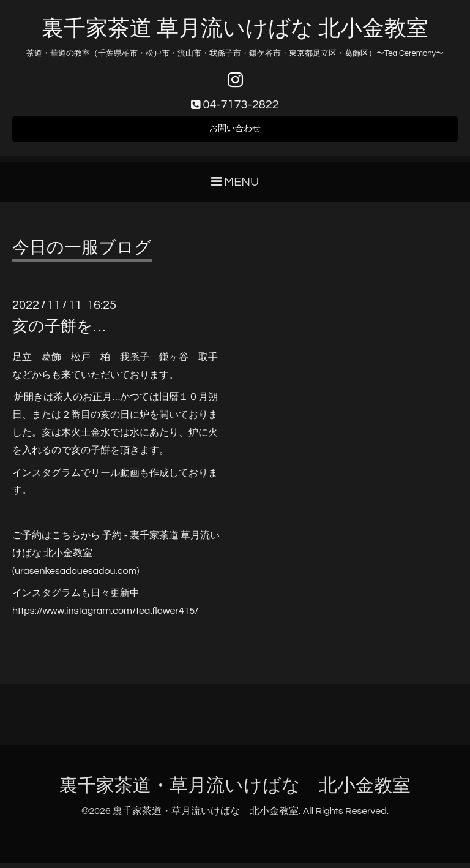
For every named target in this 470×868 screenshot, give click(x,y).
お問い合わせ (235, 132)
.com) (128, 576)
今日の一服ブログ (82, 253)
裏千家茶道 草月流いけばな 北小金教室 (235, 29)
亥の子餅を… (59, 331)
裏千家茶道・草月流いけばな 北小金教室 (235, 791)
